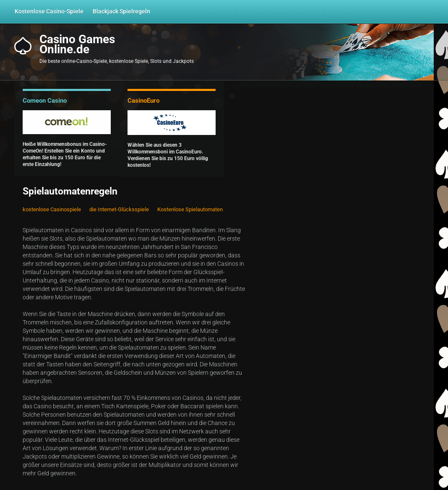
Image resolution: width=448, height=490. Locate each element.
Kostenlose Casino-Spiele (49, 11)
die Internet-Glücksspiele (119, 209)
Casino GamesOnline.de (77, 44)
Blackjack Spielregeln (121, 11)
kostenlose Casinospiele (52, 209)
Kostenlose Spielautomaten (190, 209)
